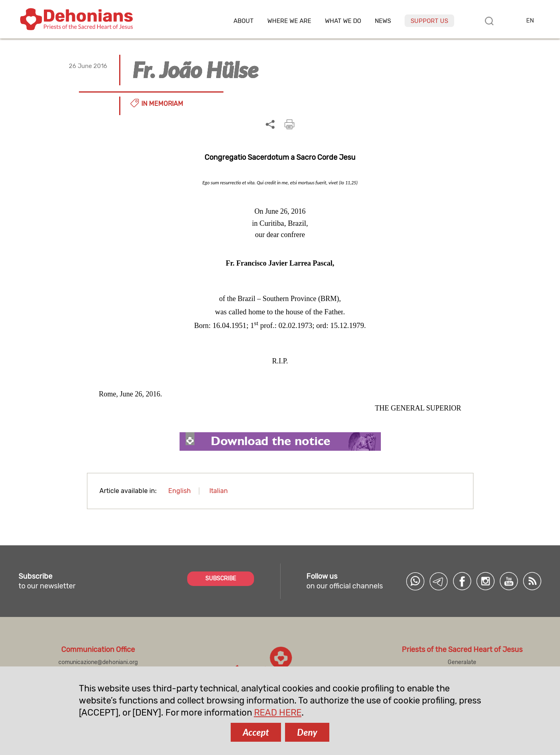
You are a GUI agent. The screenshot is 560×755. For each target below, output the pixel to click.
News (383, 21)
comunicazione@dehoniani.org (98, 662)
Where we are (289, 21)
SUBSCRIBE (221, 579)
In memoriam (162, 104)
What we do (343, 21)
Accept (256, 732)
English (180, 491)
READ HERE (278, 713)
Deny (307, 732)
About (244, 21)
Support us (429, 21)
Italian (219, 491)
